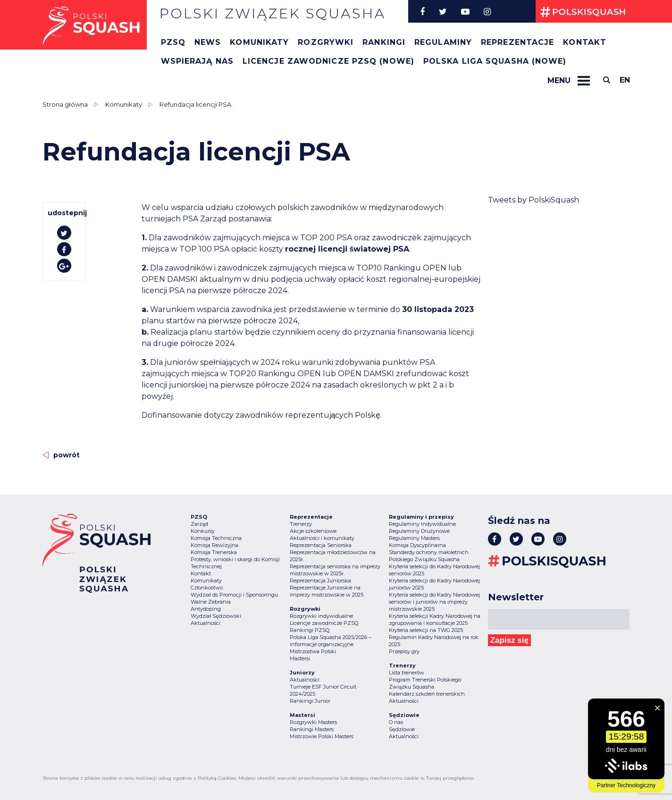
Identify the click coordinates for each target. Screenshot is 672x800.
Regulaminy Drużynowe (419, 531)
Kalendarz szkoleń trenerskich (427, 694)
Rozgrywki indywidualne (321, 616)
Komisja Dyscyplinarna (417, 545)
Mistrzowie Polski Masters (322, 736)
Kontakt (585, 42)
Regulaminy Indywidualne (422, 524)
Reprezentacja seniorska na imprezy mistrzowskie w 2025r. (335, 570)
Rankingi (384, 42)
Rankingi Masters (312, 729)
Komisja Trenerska (214, 552)
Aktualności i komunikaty (322, 538)
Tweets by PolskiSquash (533, 200)
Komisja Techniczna (216, 538)
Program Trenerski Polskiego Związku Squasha (425, 683)
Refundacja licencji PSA (195, 104)
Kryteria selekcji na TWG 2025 (426, 630)
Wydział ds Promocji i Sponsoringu (234, 595)
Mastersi (300, 658)
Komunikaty (259, 42)
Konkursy (203, 531)
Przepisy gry (404, 651)
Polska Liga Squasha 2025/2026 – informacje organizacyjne (331, 641)
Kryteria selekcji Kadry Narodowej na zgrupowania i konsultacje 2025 (435, 619)
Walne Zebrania (211, 602)
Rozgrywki (326, 42)
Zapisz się (509, 640)
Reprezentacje (517, 42)
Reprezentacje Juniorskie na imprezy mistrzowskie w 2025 (327, 591)
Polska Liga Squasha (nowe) (495, 61)
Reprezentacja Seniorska (321, 545)
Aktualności (206, 623)
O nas (396, 722)
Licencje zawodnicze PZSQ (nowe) (328, 61)
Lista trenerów (407, 673)
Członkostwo (207, 588)
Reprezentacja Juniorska (320, 581)
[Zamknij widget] (657, 708)
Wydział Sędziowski (216, 616)
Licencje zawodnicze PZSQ (324, 623)
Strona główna (65, 104)
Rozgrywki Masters (313, 722)
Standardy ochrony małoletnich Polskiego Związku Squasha (429, 556)
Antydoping (206, 609)
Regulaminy (443, 42)
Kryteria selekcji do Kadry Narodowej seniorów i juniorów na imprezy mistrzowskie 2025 (434, 602)
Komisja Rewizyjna (214, 545)
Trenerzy (301, 524)
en (625, 80)
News (208, 42)
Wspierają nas (197, 61)
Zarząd (199, 524)
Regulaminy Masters (414, 538)
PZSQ (173, 42)
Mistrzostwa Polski (313, 651)
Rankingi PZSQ (310, 630)
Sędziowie (402, 729)
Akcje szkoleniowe (313, 531)
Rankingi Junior (310, 701)
